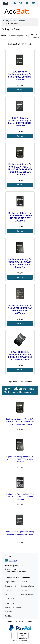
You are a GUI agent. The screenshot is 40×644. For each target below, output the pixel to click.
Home (6, 21)
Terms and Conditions (13, 608)
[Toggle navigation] (6, 3)
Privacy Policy (10, 603)
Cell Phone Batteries (17, 21)
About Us (24, 582)
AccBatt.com (27, 621)
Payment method (27, 595)
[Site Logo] (20, 11)
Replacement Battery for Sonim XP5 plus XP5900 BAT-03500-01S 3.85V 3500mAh (20, 263)
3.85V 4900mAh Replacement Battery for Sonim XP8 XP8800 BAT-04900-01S (20, 122)
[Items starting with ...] (18, 36)
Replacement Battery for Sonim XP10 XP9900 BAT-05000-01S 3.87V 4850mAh (20, 309)
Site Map (8, 616)
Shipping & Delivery (28, 586)
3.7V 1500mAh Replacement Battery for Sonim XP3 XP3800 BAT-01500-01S (20, 76)
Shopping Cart (10, 586)
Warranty (8, 612)
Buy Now (20, 90)
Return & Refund (27, 590)
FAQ (6, 595)
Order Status (10, 590)
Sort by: (34, 34)
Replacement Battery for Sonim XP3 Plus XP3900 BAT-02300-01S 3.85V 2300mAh (20, 217)
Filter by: (3, 35)
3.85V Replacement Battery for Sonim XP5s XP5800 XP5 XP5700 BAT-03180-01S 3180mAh (20, 356)
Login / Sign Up (11, 582)
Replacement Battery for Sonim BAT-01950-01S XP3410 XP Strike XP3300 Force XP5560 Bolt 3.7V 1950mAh (20, 169)
